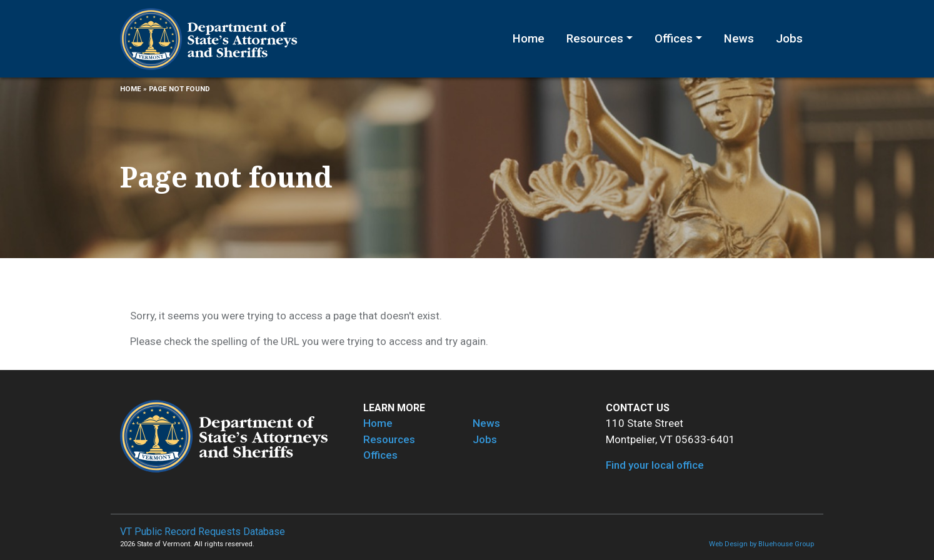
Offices (674, 38)
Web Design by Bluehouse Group (761, 544)
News (739, 38)
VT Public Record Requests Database (203, 532)
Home (529, 38)
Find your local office (655, 465)
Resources (595, 38)
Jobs (789, 38)
